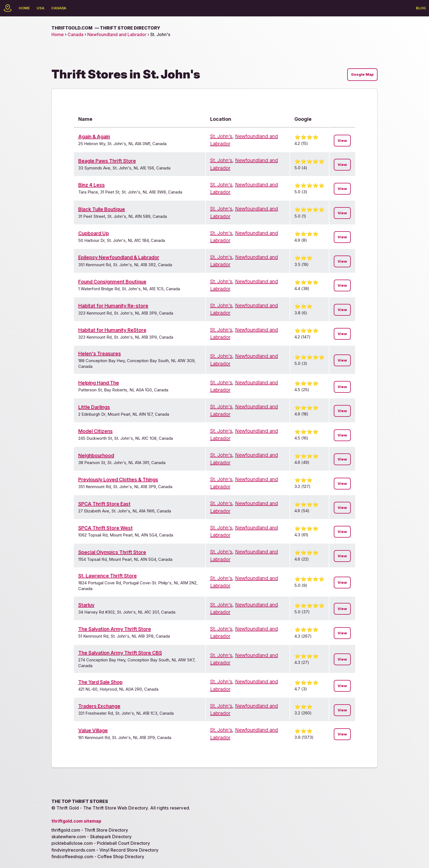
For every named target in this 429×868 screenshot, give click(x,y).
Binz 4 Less (92, 185)
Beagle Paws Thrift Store (107, 161)
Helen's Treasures (100, 354)
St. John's (221, 136)
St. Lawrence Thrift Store (108, 576)
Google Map (362, 74)
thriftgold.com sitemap (76, 821)
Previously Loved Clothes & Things (118, 480)
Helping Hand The (99, 383)
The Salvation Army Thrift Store (115, 629)
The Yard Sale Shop (100, 682)
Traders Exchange (99, 706)
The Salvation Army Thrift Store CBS (120, 653)
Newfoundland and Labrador (117, 34)
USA (40, 8)
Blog (421, 8)
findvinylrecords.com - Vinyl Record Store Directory (105, 850)
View (342, 141)
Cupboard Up (94, 233)
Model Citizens (95, 431)
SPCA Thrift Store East (104, 504)
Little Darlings (94, 407)
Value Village (93, 730)
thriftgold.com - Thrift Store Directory (90, 830)
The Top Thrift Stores (80, 801)
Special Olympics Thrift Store (112, 552)
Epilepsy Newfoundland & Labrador (119, 257)
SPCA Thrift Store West (105, 528)
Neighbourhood (96, 455)
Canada (59, 8)
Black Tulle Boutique (102, 209)
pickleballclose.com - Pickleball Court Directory (101, 843)
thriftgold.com (106, 28)
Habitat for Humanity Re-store (113, 306)
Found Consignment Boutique (112, 282)
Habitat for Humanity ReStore (112, 330)
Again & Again (94, 137)
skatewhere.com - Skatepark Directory (92, 837)
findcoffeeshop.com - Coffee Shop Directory (98, 857)
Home (24, 8)
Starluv (86, 605)
